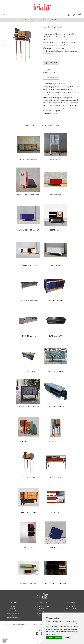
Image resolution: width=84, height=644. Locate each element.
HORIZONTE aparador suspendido (28, 583)
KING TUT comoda (28, 371)
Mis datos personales (71, 611)
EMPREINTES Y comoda (56, 371)
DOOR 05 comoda (56, 159)
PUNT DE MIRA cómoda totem (28, 195)
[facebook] (37, 634)
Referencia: (47, 113)
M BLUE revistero (56, 548)
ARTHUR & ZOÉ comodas (28, 442)
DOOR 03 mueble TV (56, 195)
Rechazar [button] (58, 638)
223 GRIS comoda (56, 442)
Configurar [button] (67, 638)
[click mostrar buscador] (69, 15)
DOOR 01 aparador (56, 265)
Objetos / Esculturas (13, 613)
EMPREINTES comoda (56, 407)
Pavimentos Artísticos (13, 618)
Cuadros (13, 606)
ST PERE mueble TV (28, 265)
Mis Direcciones (71, 608)
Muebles (13, 608)
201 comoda (28, 548)
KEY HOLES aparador (28, 336)
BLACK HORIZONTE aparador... (56, 583)
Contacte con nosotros (42, 606)
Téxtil (13, 615)
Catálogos (42, 611)
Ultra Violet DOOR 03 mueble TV (28, 230)
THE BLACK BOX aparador (28, 301)
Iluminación (13, 611)
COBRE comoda (56, 230)
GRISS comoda (56, 477)
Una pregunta (51, 63)
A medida (42, 608)
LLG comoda (56, 513)
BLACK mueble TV (56, 336)
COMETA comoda (28, 477)
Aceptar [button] (50, 638)
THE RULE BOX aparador (28, 159)
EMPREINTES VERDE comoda (28, 407)
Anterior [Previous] (4, 46)
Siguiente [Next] (40, 46)
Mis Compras (71, 606)
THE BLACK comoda (28, 513)
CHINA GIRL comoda (56, 301)
